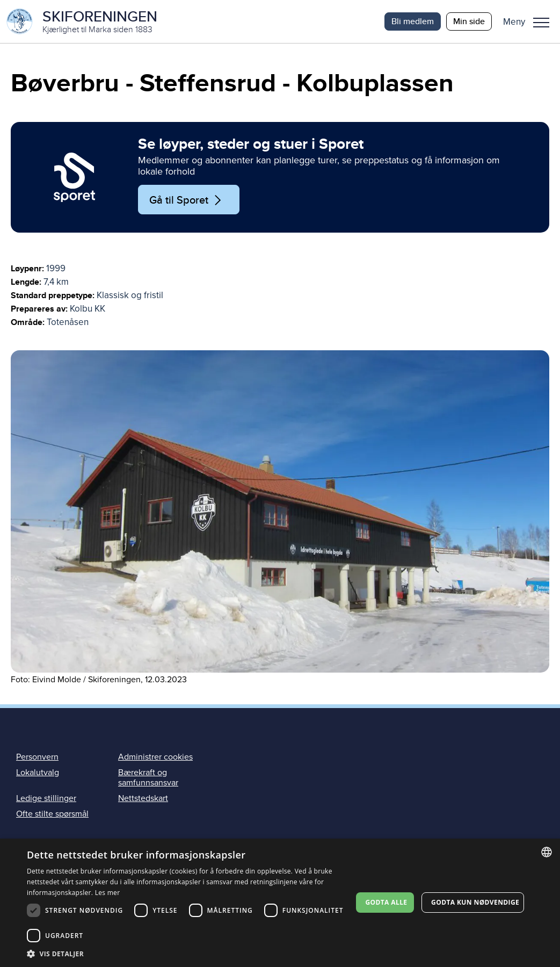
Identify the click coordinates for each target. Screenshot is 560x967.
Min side (469, 21)
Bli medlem (413, 21)
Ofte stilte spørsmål (52, 814)
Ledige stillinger (46, 798)
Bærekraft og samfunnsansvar (148, 778)
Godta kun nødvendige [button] (475, 902)
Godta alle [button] (386, 902)
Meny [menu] (541, 23)
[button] (530, 21)
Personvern (37, 757)
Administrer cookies (155, 757)
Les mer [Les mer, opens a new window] (108, 893)
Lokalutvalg (38, 773)
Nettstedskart (143, 798)
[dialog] (280, 903)
